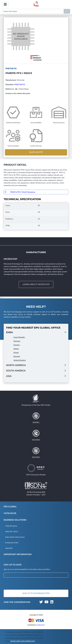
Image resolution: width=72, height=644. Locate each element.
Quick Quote (36, 152)
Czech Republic (19, 337)
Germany (17, 341)
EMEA (10, 332)
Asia (9, 376)
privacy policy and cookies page (23, 641)
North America (16, 365)
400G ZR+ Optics (12, 532)
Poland (16, 352)
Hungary (17, 345)
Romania (17, 356)
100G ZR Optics (11, 526)
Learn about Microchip (36, 284)
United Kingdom (20, 360)
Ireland (16, 349)
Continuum (40, 625)
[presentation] (22, 584)
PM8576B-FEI (20, 84)
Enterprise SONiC (12, 543)
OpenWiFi (9, 548)
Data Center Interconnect (15, 537)
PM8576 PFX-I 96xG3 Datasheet (23, 192)
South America (16, 371)
